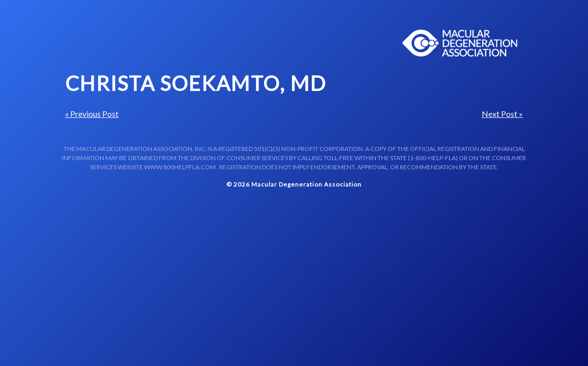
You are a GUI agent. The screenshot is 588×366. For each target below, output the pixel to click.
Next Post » (502, 114)
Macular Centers (460, 43)
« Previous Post (92, 114)
